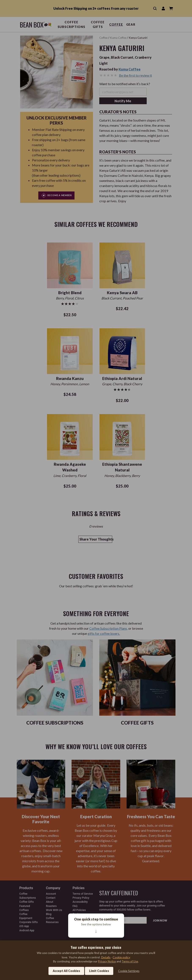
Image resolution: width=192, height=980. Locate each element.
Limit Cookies (99, 971)
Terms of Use (130, 961)
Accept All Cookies (66, 971)
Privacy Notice (107, 961)
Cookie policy (121, 957)
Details (106, 957)
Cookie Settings (129, 971)
